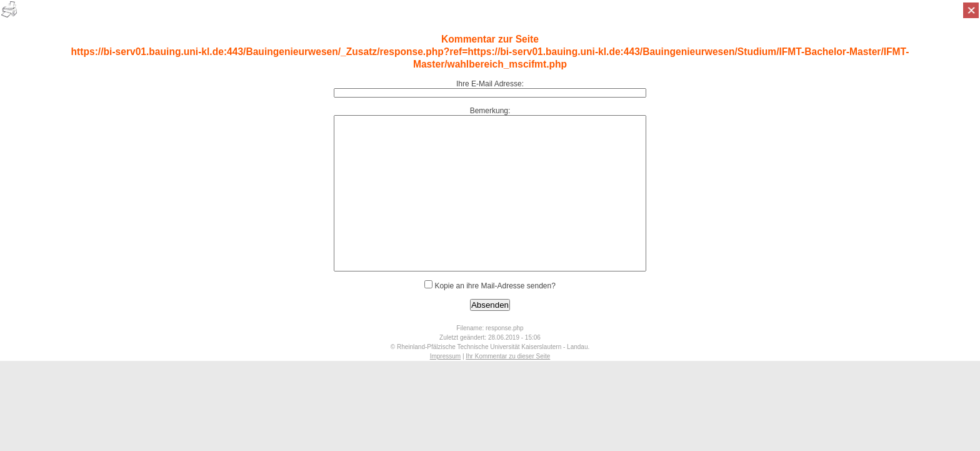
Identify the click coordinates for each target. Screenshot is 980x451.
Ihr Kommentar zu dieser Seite (508, 356)
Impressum (445, 356)
